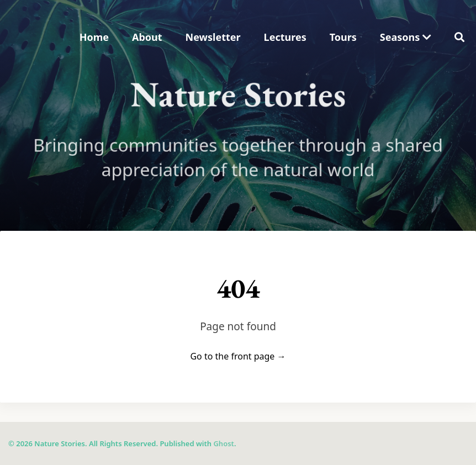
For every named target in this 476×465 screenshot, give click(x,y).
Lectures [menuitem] (285, 37)
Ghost (223, 443)
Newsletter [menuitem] (213, 37)
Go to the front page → (238, 356)
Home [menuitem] (94, 37)
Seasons (406, 37)
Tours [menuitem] (343, 37)
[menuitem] (406, 37)
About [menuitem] (147, 37)
